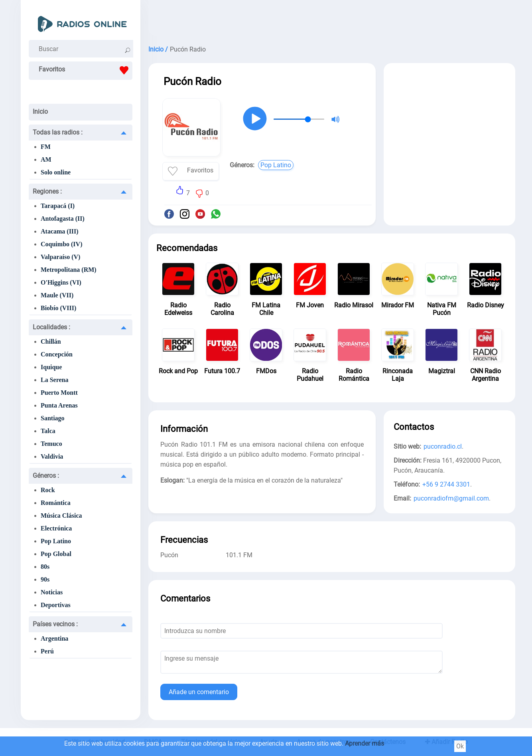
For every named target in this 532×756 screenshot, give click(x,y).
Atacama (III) (60, 231)
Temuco (51, 444)
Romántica (56, 503)
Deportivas (56, 605)
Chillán (51, 341)
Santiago (53, 418)
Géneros (46, 476)
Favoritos (86, 70)
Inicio (40, 112)
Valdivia (52, 456)
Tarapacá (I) (58, 206)
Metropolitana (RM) (69, 270)
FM (46, 147)
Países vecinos (55, 624)
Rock (48, 490)
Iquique (51, 367)
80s (45, 567)
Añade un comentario (199, 692)
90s (45, 579)
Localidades (51, 327)
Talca (48, 431)
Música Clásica (61, 516)
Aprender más (365, 743)
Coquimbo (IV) (61, 244)
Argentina (54, 638)
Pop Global (56, 554)
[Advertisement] (332, 20)
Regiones (47, 191)
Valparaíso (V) (60, 257)
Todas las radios (58, 132)
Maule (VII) (57, 295)
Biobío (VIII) (58, 308)
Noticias (52, 592)
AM (46, 159)
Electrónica (56, 528)
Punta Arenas (59, 405)
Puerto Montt (59, 393)
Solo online (56, 172)
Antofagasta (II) (63, 219)
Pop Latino (56, 541)
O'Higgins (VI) (61, 282)
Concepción (57, 354)
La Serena (54, 380)
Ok (460, 746)
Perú (47, 651)
